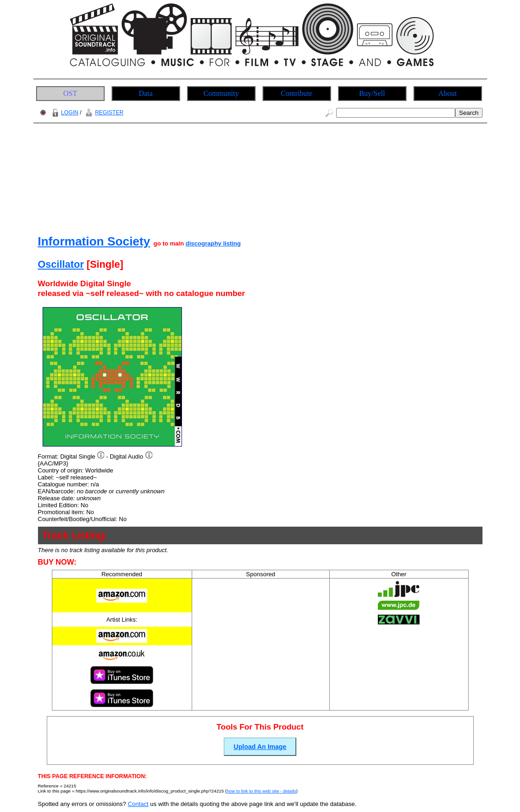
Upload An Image (260, 747)
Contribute (296, 93)
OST (70, 93)
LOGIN (64, 113)
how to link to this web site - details (261, 791)
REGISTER (103, 113)
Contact (138, 804)
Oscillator (61, 264)
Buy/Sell (372, 93)
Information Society (94, 241)
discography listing (213, 243)
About (448, 93)
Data (145, 93)
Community (221, 93)
